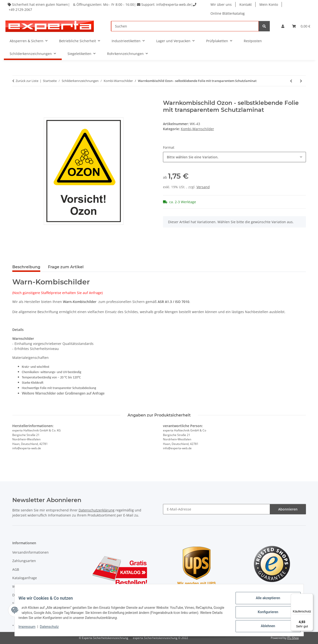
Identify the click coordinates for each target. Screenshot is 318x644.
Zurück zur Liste (27, 81)
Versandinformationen (30, 552)
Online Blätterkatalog (228, 13)
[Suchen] (185, 26)
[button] (283, 26)
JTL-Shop (293, 638)
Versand (203, 187)
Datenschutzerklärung (97, 510)
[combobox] (234, 157)
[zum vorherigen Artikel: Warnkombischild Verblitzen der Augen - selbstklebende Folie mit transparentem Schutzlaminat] (291, 81)
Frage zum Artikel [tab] (66, 267)
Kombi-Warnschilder (197, 129)
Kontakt (246, 4)
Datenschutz (53, 629)
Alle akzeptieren (264, 602)
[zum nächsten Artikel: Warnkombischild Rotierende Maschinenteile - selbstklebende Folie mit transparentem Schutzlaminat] (301, 81)
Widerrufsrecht (25, 587)
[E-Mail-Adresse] (217, 509)
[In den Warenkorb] (16, 97)
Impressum (31, 629)
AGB (16, 569)
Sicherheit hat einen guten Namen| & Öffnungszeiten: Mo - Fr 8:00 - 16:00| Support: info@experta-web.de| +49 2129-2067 (103, 7)
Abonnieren (288, 509)
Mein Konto (269, 4)
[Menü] (310, 597)
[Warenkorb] (301, 26)
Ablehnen (264, 627)
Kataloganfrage (25, 578)
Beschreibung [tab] (26, 267)
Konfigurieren (264, 614)
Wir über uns (222, 4)
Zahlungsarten (24, 561)
